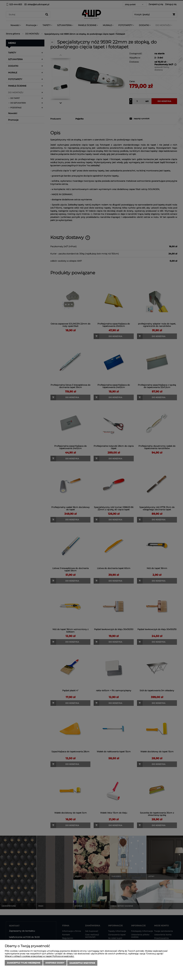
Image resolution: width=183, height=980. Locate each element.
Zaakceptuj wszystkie (82, 963)
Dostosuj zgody (55, 963)
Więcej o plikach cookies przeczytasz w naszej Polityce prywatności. (39, 957)
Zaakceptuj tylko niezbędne (24, 963)
